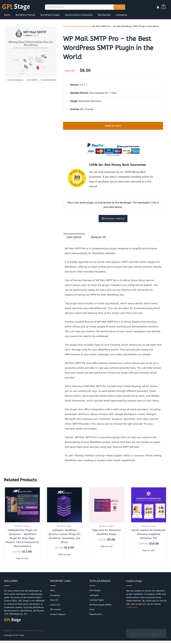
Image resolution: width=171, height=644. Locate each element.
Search (119, 7)
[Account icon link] (158, 7)
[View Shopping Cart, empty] (164, 7)
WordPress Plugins (80, 26)
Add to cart (113, 126)
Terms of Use (44, 634)
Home (66, 26)
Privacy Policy (9, 634)
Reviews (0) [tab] (102, 241)
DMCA (20, 634)
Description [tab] (75, 241)
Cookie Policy (133, 611)
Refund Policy (30, 634)
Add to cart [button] (22, 562)
